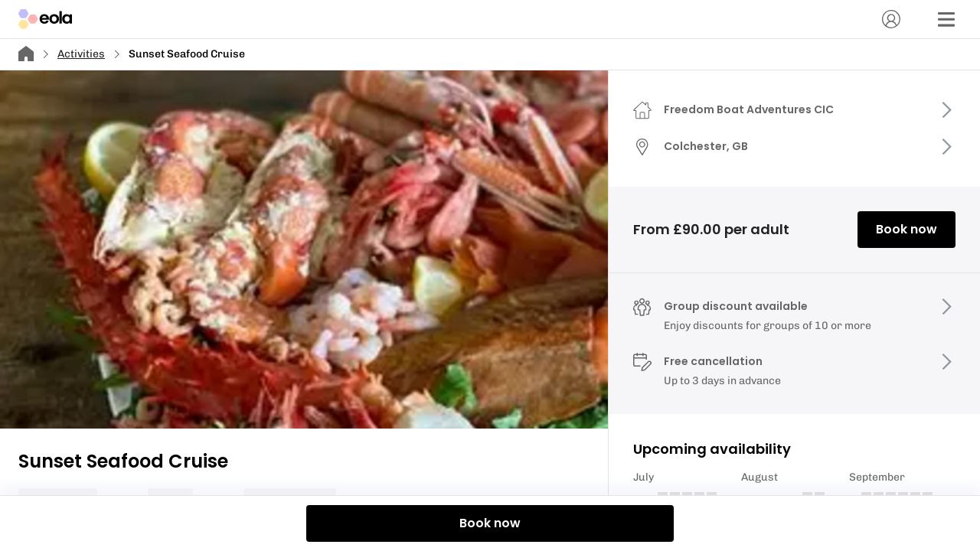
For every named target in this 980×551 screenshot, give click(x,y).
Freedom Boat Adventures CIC (749, 109)
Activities (81, 54)
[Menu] (946, 19)
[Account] (891, 19)
